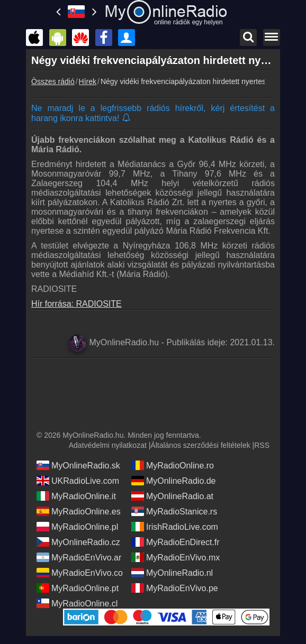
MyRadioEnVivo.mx (175, 557)
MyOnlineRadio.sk (78, 465)
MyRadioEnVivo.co (80, 573)
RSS (262, 445)
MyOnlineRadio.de (174, 481)
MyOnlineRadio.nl (172, 573)
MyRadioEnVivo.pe (175, 588)
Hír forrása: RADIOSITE (76, 304)
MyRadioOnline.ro (173, 465)
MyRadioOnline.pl (77, 527)
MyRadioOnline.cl (77, 603)
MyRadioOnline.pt (78, 588)
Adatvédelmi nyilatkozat (108, 445)
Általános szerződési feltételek (200, 445)
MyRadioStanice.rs (174, 511)
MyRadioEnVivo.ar (79, 557)
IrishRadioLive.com (175, 527)
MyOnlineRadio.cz (78, 542)
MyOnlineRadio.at (172, 496)
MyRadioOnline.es (79, 511)
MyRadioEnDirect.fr (175, 542)
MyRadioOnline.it (76, 496)
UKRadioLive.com (78, 481)
